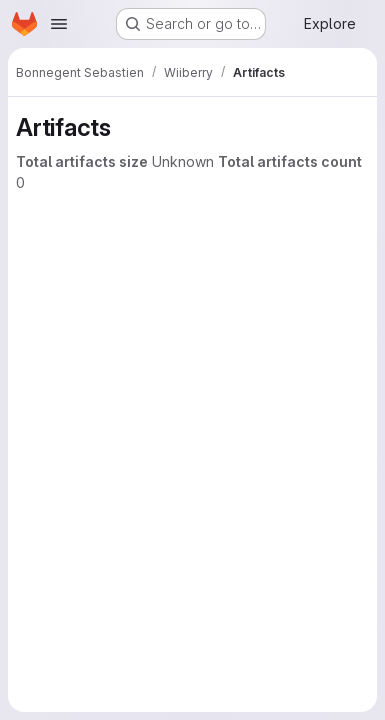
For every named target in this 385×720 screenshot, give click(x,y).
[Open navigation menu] (59, 24)
